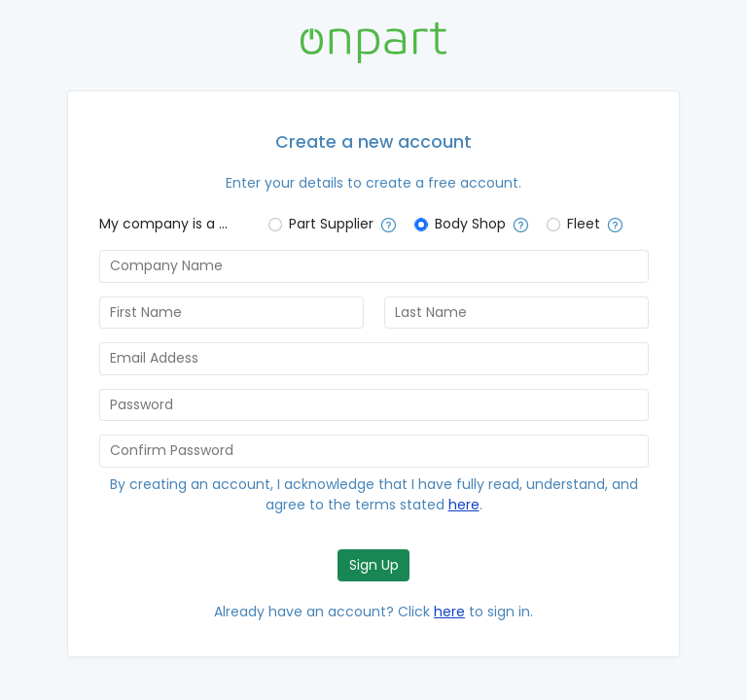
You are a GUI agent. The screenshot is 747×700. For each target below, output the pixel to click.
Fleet (584, 224)
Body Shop (470, 224)
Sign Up (374, 565)
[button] (386, 226)
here (464, 505)
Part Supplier (331, 224)
